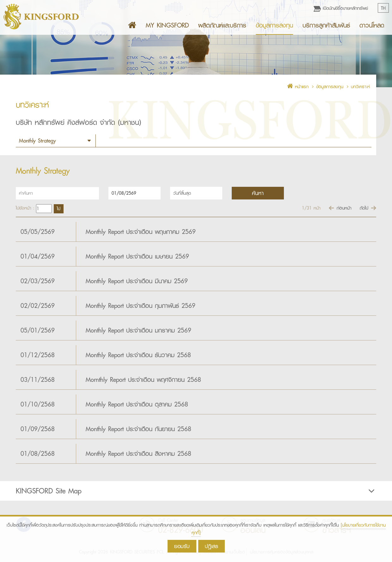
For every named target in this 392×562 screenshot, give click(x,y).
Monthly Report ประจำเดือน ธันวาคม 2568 (138, 355)
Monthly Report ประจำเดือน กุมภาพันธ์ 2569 (141, 306)
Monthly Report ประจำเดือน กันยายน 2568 (138, 429)
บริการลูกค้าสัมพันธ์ (326, 25)
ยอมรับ (182, 546)
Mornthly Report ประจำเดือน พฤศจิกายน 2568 (143, 380)
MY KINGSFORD (167, 25)
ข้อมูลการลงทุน (274, 25)
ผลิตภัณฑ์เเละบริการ (222, 25)
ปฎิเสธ (211, 546)
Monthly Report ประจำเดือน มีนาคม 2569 (137, 281)
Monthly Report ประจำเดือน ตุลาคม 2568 (137, 404)
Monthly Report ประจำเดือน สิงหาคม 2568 (138, 454)
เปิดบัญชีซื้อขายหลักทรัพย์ (341, 8)
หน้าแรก (298, 87)
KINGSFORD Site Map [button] (196, 491)
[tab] (196, 491)
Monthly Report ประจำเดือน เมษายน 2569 (137, 256)
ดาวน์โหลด (372, 25)
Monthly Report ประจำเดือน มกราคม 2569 (138, 330)
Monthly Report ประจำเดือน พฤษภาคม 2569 (141, 232)
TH (383, 8)
